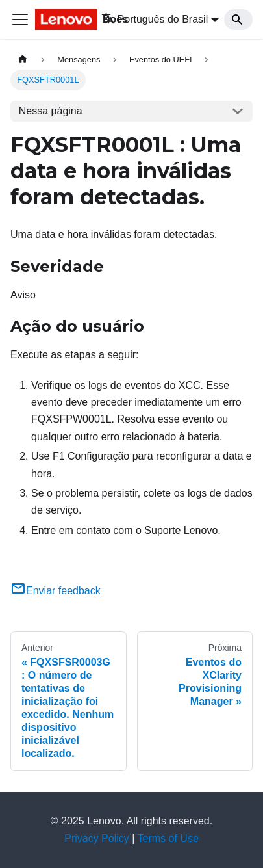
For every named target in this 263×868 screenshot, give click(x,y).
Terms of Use (168, 838)
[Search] (238, 20)
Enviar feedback (56, 591)
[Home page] (23, 59)
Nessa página (51, 111)
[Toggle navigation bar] (20, 20)
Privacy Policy (97, 838)
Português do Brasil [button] (155, 19)
